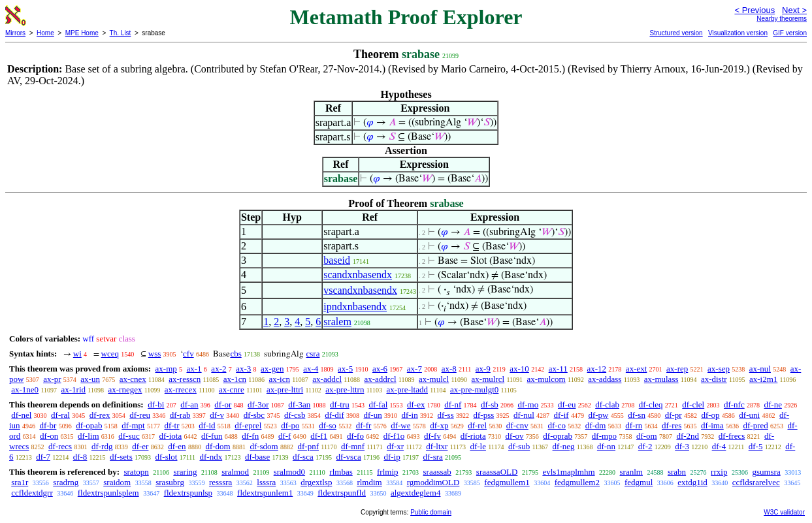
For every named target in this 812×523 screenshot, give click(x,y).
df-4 (719, 446)
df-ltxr (437, 446)
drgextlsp (316, 482)
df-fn (250, 436)
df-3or (258, 404)
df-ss (445, 415)
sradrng (66, 482)
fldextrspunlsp (188, 493)
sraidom (117, 482)
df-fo (355, 436)
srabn (677, 472)
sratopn (136, 472)
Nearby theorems (782, 19)
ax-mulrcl (488, 379)
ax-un (90, 379)
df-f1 (319, 436)
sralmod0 (289, 472)
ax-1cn (235, 379)
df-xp (439, 425)
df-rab (180, 415)
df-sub (519, 446)
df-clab (607, 404)
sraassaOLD (497, 472)
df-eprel (248, 425)
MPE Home (82, 33)
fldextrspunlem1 (265, 493)
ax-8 (449, 369)
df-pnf (309, 446)
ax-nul (760, 369)
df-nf (453, 404)
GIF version (790, 33)
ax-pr (52, 379)
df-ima (712, 425)
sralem (337, 322)
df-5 (756, 446)
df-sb (490, 404)
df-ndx (211, 457)
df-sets (121, 457)
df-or (223, 404)
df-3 (682, 446)
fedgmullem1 (507, 482)
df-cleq (651, 404)
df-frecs (732, 436)
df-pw (598, 415)
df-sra (432, 457)
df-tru (340, 404)
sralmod (235, 472)
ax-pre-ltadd (407, 389)
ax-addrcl (381, 379)
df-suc (129, 436)
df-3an (299, 404)
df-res (672, 425)
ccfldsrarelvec (756, 482)
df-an (189, 404)
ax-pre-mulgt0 (474, 389)
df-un (373, 415)
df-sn (637, 415)
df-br (48, 425)
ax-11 (558, 369)
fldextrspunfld (342, 493)
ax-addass (605, 379)
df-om (647, 436)
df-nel (21, 415)
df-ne (772, 404)
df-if (561, 415)
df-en (177, 446)
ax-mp (166, 369)
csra (313, 354)
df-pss (483, 415)
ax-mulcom (546, 379)
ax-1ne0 (25, 389)
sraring (185, 472)
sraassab (437, 472)
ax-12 (597, 369)
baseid (337, 260)
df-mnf (353, 446)
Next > (794, 10)
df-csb (295, 415)
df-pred (755, 425)
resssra (220, 482)
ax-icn (279, 379)
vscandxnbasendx (360, 290)
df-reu (140, 415)
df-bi (156, 404)
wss (155, 354)
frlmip (388, 472)
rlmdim (369, 482)
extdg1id (692, 482)
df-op (710, 415)
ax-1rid (74, 389)
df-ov (514, 436)
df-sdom (264, 446)
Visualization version (738, 33)
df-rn (634, 425)
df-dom (218, 446)
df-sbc (254, 415)
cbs (235, 354)
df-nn (606, 446)
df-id (207, 425)
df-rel (477, 425)
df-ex (416, 404)
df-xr (395, 446)
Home (45, 33)
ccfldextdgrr (32, 493)
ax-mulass (661, 379)
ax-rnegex (125, 389)
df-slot (167, 457)
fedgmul (639, 482)
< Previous (755, 10)
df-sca (303, 457)
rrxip (719, 472)
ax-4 (311, 369)
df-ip (392, 457)
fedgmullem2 (577, 482)
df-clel (693, 404)
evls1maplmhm (568, 472)
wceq (110, 354)
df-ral (60, 415)
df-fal (378, 404)
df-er (140, 446)
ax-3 (243, 369)
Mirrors (15, 33)
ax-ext (636, 369)
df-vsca (348, 457)
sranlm (631, 472)
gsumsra (766, 472)
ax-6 (380, 369)
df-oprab (558, 436)
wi (77, 354)
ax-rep (677, 369)
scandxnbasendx (358, 275)
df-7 (43, 457)
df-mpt (133, 425)
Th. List (121, 33)
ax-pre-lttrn (345, 389)
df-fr (364, 425)
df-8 (80, 457)
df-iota (171, 436)
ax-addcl (327, 379)
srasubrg (170, 482)
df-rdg (102, 446)
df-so (328, 425)
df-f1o (394, 436)
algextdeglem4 (416, 493)
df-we (400, 425)
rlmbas (341, 472)
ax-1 (194, 369)
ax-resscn (185, 379)
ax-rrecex (181, 389)
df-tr (171, 425)
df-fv (432, 436)
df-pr (674, 415)
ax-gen (272, 369)
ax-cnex (133, 379)
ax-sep (719, 369)
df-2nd (688, 436)
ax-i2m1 (763, 379)
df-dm (596, 425)
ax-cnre (232, 389)
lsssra (266, 482)
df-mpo (604, 436)
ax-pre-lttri (285, 389)
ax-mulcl (434, 379)
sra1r (20, 482)
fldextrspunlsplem (108, 493)
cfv (188, 354)
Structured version (676, 33)
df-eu (567, 404)
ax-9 (483, 369)
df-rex (100, 415)
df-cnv (517, 425)
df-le (478, 446)
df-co (557, 425)
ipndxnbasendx (355, 307)
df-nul (524, 415)
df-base (257, 457)
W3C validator (784, 512)
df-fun (212, 436)
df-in (409, 415)
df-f (285, 436)
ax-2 (219, 369)
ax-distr (714, 379)
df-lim (89, 436)
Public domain (431, 512)
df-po (290, 425)
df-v (217, 415)
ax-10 (519, 369)
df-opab (89, 425)
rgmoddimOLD (433, 482)
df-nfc (734, 404)
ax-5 (345, 369)
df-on (49, 436)
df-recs (60, 446)
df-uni (749, 415)
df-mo (528, 404)
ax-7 (414, 369)
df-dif (334, 415)
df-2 (645, 446)
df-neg (564, 446)
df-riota (473, 436)
